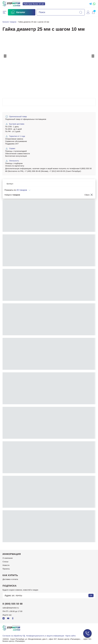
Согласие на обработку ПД (14, 636)
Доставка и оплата (10, 579)
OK (91, 595)
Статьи (5, 562)
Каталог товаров (9, 22)
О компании (8, 558)
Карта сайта (71, 636)
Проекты (6, 569)
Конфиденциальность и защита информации (45, 636)
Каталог (18, 12)
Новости (6, 565)
